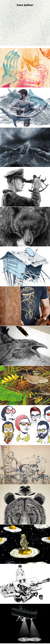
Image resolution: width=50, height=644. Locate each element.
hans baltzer (25, 5)
